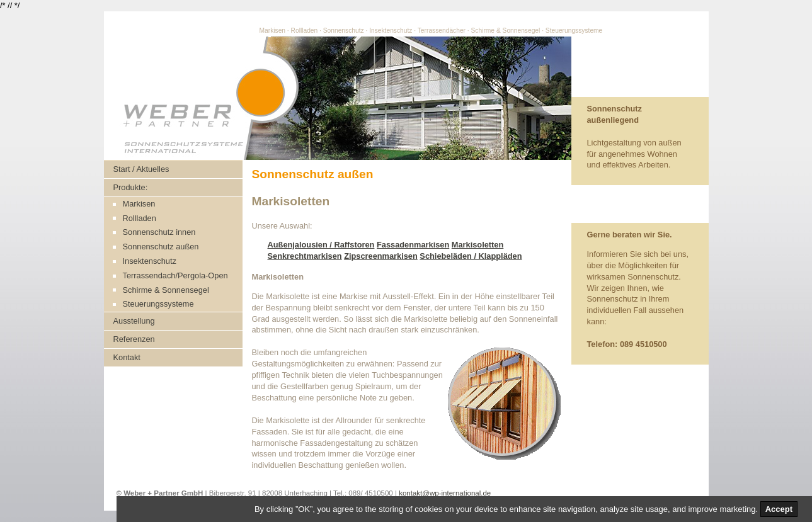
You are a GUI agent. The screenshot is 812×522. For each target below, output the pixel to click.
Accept (779, 509)
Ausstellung (134, 321)
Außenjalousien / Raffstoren (321, 245)
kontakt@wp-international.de (445, 493)
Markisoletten (478, 245)
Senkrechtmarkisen (305, 256)
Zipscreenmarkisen (381, 256)
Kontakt (127, 357)
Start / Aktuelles (141, 169)
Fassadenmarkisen (413, 245)
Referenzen (134, 339)
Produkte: (131, 187)
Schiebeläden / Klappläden (471, 256)
